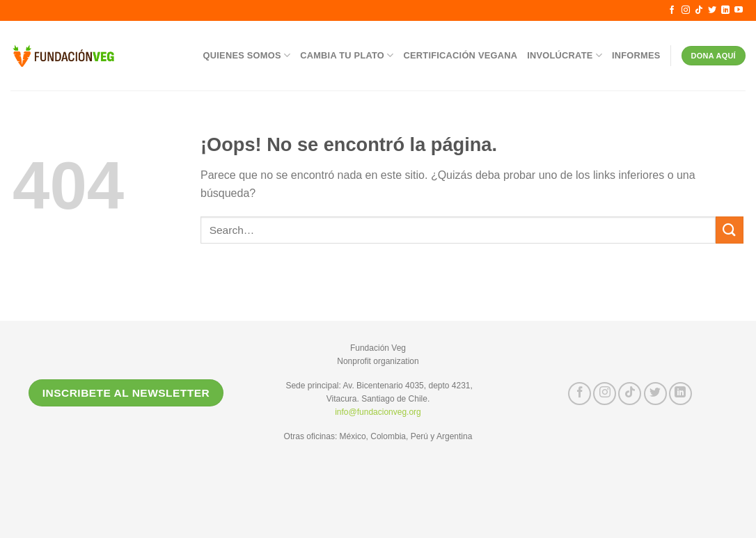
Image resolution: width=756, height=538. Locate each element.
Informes (636, 55)
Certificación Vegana (461, 55)
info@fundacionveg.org (378, 412)
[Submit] (730, 230)
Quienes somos (247, 55)
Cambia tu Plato (347, 55)
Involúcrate (565, 55)
